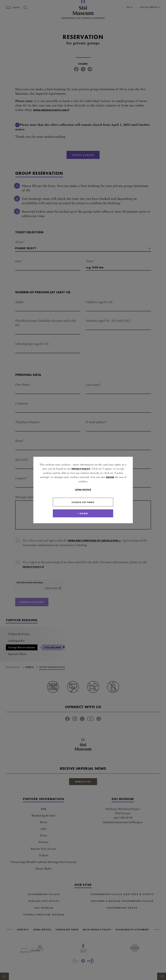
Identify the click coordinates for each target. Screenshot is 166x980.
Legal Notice (83, 489)
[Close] (83, 513)
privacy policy (81, 468)
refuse (110, 477)
